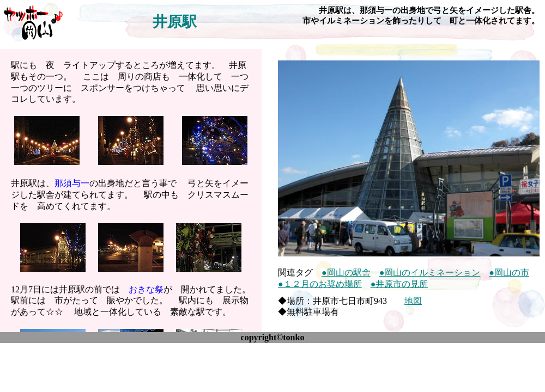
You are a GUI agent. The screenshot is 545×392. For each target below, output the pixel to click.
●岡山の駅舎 (346, 272)
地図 (413, 301)
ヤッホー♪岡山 (33, 22)
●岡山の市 (509, 272)
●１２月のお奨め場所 (320, 284)
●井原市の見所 (399, 284)
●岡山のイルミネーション (430, 272)
